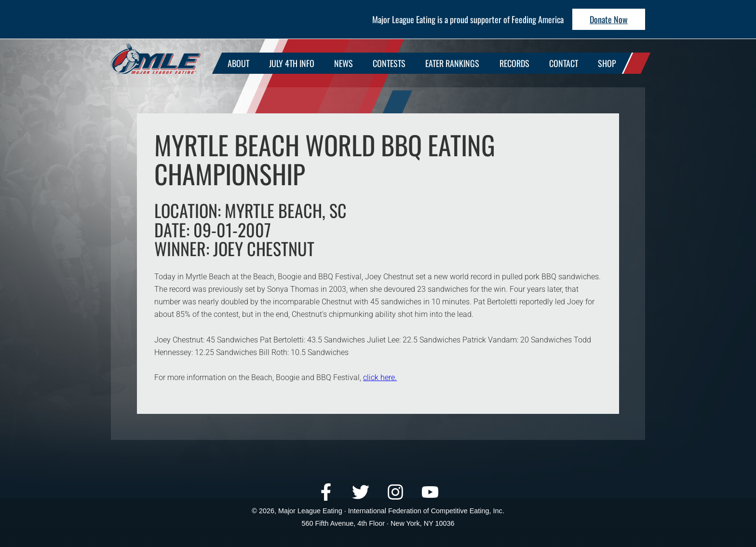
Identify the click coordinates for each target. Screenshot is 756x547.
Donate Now (609, 19)
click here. (380, 377)
